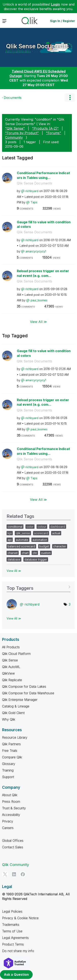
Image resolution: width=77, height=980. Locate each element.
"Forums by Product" (22, 133)
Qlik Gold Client (13, 713)
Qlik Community (16, 865)
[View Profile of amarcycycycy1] (36, 251)
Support (8, 777)
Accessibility (11, 815)
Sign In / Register (63, 21)
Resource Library (15, 737)
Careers (8, 828)
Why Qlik (9, 719)
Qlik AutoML (11, 667)
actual (56, 533)
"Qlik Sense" (15, 128)
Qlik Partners (11, 744)
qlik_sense (23, 533)
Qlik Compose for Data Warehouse (28, 693)
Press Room (11, 802)
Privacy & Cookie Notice (20, 918)
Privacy (8, 821)
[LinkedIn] (14, 874)
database (14, 559)
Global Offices (13, 841)
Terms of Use (12, 931)
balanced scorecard (21, 546)
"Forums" (54, 133)
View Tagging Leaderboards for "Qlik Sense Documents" (38, 587)
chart (25, 553)
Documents (13, 98)
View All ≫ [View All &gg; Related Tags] (14, 571)
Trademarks (11, 925)
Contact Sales (13, 847)
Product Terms (13, 944)
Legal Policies (12, 911)
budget (44, 546)
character (60, 546)
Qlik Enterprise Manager (20, 700)
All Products (11, 647)
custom (46, 553)
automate (22, 540)
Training (8, 770)
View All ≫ (38, 322)
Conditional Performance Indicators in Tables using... (43, 175)
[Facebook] (23, 874)
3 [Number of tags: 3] (70, 604)
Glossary (9, 764)
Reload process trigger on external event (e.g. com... (43, 273)
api (10, 540)
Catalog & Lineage (16, 706)
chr (35, 553)
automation (40, 540)
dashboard (58, 527)
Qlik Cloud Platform (16, 654)
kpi (10, 533)
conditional (15, 527)
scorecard (41, 533)
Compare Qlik (12, 757)
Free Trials (10, 751)
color (30, 527)
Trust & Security (14, 808)
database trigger (36, 559)
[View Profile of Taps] (34, 202)
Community (14, 137)
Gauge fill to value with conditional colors (44, 224)
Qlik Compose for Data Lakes (24, 686)
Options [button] (70, 98)
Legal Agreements (15, 938)
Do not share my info (18, 951)
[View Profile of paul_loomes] (39, 300)
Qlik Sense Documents (37, 46)
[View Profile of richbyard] (32, 191)
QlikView (8, 673)
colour (42, 527)
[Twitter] (5, 874)
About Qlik (10, 795)
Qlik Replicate (12, 680)
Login (56, 4)
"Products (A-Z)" (45, 128)
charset (13, 553)
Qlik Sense (10, 660)
